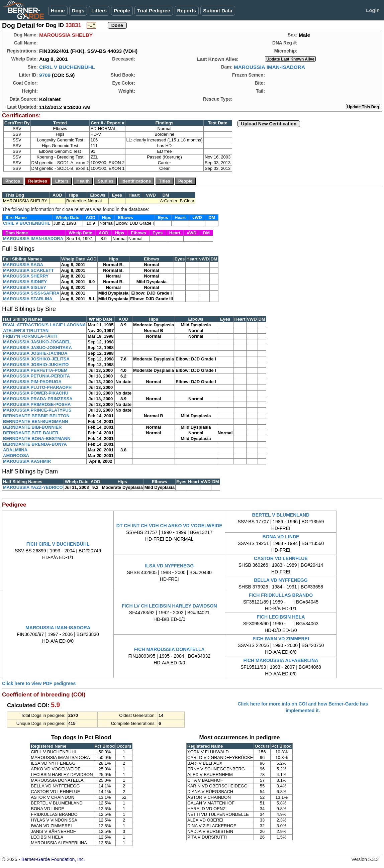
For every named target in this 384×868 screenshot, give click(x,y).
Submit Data (218, 11)
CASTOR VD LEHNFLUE (281, 558)
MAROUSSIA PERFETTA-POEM (35, 370)
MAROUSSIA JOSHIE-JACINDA (35, 353)
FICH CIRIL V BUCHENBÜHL (58, 544)
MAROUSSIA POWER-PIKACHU (36, 393)
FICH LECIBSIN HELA (281, 617)
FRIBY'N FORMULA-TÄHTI (30, 336)
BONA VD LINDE (281, 537)
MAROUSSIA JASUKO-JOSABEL (37, 342)
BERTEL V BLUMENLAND (281, 515)
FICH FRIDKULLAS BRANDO (281, 595)
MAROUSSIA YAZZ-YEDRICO (33, 487)
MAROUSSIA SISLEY (25, 287)
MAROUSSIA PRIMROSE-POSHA (37, 404)
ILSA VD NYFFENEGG (169, 566)
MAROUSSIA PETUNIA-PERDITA (36, 376)
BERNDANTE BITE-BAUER (31, 433)
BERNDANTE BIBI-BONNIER (32, 427)
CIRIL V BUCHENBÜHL (67, 67)
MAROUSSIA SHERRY (26, 276)
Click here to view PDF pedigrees (39, 683)
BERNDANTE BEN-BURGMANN (35, 421)
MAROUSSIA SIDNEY (25, 282)
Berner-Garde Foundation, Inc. (53, 859)
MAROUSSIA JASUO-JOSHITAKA (37, 348)
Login (373, 10)
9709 (45, 75)
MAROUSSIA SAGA (23, 265)
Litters (99, 11)
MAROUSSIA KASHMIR (27, 461)
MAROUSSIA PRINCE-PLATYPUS (37, 410)
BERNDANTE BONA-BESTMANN (37, 439)
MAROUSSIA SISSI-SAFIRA (31, 293)
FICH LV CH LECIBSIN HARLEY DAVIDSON (169, 606)
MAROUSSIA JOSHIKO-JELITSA (36, 359)
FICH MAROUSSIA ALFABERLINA (281, 660)
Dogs (78, 11)
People (122, 11)
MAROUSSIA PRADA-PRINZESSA (38, 399)
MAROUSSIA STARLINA (28, 299)
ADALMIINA (15, 450)
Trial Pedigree (154, 11)
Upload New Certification (269, 124)
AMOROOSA (16, 456)
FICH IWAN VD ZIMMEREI (281, 639)
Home (58, 11)
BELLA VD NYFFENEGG (281, 580)
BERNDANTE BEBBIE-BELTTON (36, 416)
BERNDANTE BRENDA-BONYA (35, 444)
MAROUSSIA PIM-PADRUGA (32, 382)
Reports (187, 11)
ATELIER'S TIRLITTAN (26, 331)
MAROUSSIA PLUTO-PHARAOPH (37, 387)
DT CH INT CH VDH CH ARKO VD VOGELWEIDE (169, 526)
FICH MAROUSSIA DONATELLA (169, 649)
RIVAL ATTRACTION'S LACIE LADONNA (44, 325)
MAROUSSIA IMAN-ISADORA (269, 67)
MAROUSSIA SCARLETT (28, 270)
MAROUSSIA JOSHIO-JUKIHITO (36, 365)
